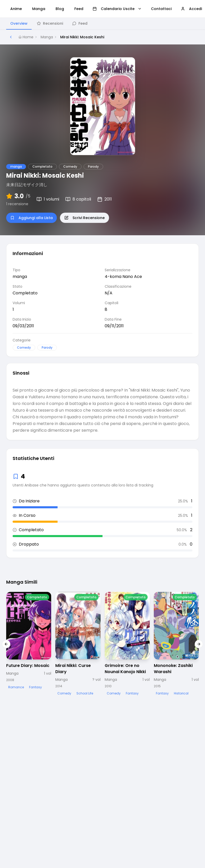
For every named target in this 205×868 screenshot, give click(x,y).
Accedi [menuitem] (191, 9)
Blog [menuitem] (60, 9)
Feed (80, 23)
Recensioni (50, 23)
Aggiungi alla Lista (32, 218)
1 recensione (17, 204)
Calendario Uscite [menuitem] (117, 9)
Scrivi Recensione (84, 218)
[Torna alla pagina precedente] (11, 37)
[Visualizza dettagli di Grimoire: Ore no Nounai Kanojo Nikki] (127, 644)
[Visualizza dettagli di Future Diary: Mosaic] (29, 641)
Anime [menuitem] (16, 9)
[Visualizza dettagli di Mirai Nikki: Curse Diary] (78, 644)
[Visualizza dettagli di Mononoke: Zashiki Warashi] (176, 644)
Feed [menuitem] (79, 9)
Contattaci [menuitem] (161, 9)
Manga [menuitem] (39, 9)
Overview (19, 23)
